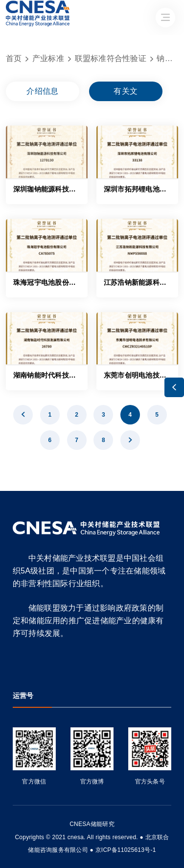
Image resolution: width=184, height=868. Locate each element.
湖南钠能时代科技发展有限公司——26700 (79, 375)
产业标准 (48, 58)
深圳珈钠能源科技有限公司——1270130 (76, 189)
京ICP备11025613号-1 (126, 850)
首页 (14, 58)
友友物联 (13, 831)
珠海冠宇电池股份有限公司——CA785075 (79, 282)
